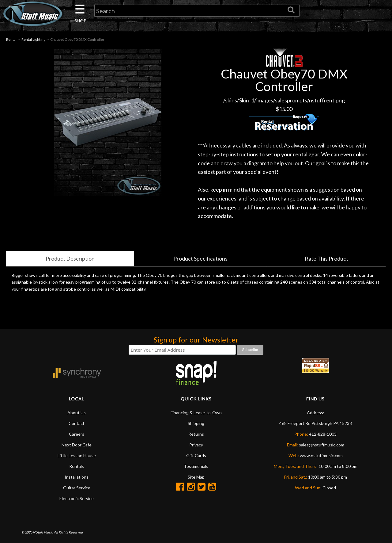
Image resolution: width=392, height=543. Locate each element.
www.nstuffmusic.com (321, 455)
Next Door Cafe (77, 445)
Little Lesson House (77, 455)
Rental (11, 39)
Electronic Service (77, 498)
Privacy (196, 445)
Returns (196, 434)
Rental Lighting (33, 39)
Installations (77, 477)
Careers (77, 434)
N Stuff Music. (43, 532)
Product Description (70, 258)
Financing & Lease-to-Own (196, 413)
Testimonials (196, 466)
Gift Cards (196, 455)
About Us (77, 413)
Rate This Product (326, 258)
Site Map (196, 477)
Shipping (196, 423)
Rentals (77, 466)
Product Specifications (200, 258)
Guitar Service (77, 488)
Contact (77, 423)
